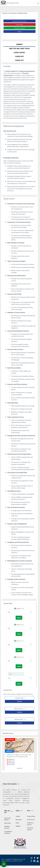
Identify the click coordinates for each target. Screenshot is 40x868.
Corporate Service (30, 829)
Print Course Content (20, 28)
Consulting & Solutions (8, 832)
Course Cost (19, 60)
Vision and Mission (7, 819)
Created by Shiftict (17, 861)
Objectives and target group (19, 49)
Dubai (17, 823)
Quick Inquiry (20, 25)
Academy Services (7, 827)
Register (20, 32)
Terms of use (31, 820)
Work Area (7, 823)
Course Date (19, 56)
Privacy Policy (31, 816)
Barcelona (19, 820)
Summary (19, 44)
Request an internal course (19, 21)
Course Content (19, 53)
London (18, 816)
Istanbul (18, 826)
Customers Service (30, 824)
